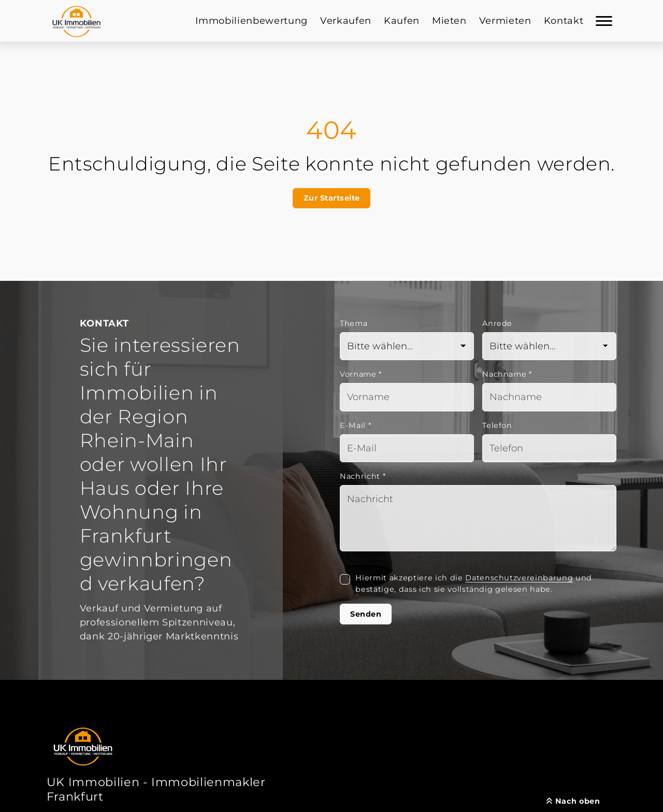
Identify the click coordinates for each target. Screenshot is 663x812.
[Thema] (407, 346)
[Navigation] (604, 21)
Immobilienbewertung (251, 21)
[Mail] (407, 448)
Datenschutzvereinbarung (519, 578)
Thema (354, 323)
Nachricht (363, 476)
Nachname (507, 374)
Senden (366, 614)
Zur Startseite (332, 198)
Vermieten (505, 21)
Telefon (497, 425)
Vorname (361, 374)
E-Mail (356, 425)
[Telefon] (549, 448)
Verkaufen (346, 21)
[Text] (478, 518)
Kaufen (402, 21)
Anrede (497, 323)
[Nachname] (549, 397)
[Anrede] (549, 346)
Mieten (449, 21)
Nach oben (573, 801)
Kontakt (564, 21)
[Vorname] (407, 397)
